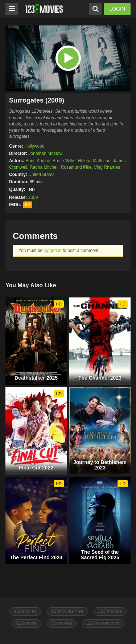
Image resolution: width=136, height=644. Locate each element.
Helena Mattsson (94, 161)
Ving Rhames (107, 167)
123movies (26, 611)
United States (41, 175)
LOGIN (117, 9)
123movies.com (103, 623)
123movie (26, 623)
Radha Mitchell (44, 167)
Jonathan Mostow (45, 153)
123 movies (110, 611)
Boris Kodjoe (38, 161)
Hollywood (34, 146)
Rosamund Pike (76, 167)
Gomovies (62, 623)
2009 (33, 197)
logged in (53, 251)
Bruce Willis (64, 161)
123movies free (67, 611)
